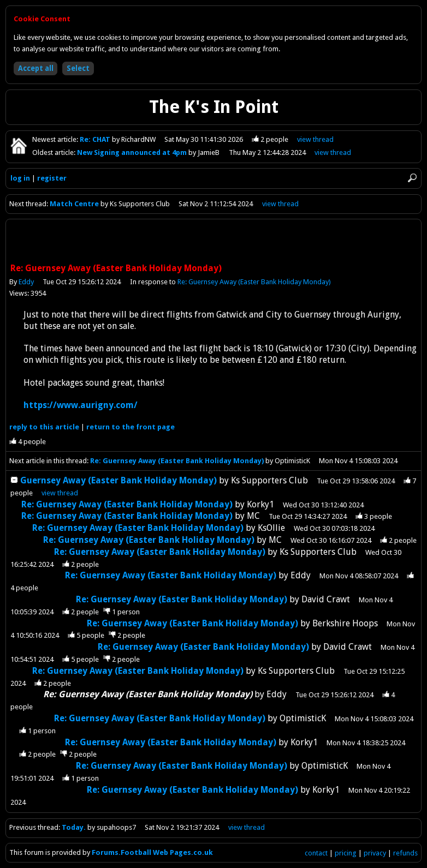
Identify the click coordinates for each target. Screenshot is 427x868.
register (52, 178)
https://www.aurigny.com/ (81, 405)
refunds (405, 853)
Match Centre (75, 204)
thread (60, 493)
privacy (375, 853)
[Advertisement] (213, 242)
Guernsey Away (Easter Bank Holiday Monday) (118, 480)
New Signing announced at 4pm (133, 152)
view (316, 139)
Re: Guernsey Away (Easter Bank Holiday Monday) (254, 282)
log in (20, 178)
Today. (74, 827)
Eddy (26, 282)
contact (316, 853)
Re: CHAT (96, 139)
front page (131, 427)
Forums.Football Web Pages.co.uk (152, 852)
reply (44, 427)
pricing (346, 853)
